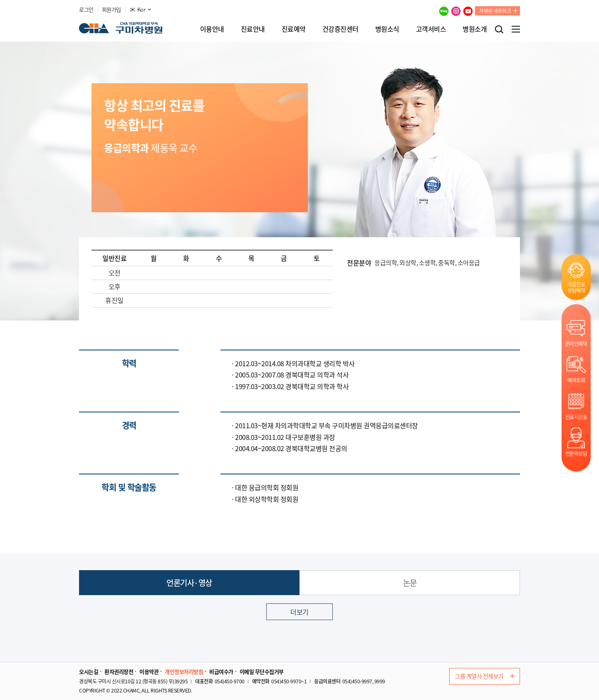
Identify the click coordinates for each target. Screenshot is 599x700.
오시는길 (89, 672)
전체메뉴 (516, 29)
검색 (499, 29)
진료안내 (253, 29)
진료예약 (294, 29)
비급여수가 (221, 672)
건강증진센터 (340, 29)
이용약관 (149, 672)
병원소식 (387, 29)
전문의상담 (576, 453)
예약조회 (576, 380)
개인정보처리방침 (184, 672)
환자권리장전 (119, 672)
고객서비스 (431, 29)
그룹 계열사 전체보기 (485, 676)
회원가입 (111, 10)
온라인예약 (576, 344)
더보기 (299, 612)
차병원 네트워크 (495, 11)
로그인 (86, 10)
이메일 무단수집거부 (262, 672)
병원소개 (475, 29)
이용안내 (212, 29)
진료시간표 (576, 417)
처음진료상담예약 (576, 287)
